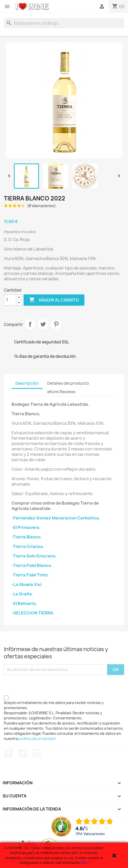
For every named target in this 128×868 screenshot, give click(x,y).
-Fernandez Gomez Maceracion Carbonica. (56, 518)
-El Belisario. (24, 603)
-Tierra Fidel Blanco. (32, 565)
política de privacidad (37, 739)
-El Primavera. (26, 527)
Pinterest (56, 324)
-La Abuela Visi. (27, 584)
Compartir (30, 324)
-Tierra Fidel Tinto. (30, 575)
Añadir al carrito (54, 300)
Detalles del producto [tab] (68, 383)
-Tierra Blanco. (27, 537)
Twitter (23, 753)
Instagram (37, 753)
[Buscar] (64, 23)
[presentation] (43, 685)
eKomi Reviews (61, 392)
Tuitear (43, 324)
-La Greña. (22, 594)
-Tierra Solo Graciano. (34, 556)
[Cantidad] (10, 300)
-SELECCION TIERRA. (33, 613)
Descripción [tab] (27, 383)
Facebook (8, 753)
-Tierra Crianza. (28, 546)
